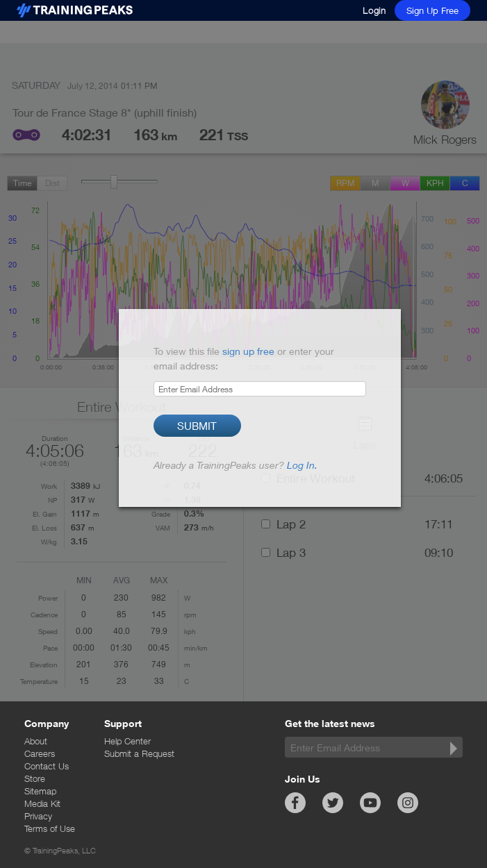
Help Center (127, 741)
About (36, 741)
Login (374, 10)
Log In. (302, 465)
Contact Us (47, 766)
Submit (197, 426)
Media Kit (42, 803)
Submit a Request (139, 753)
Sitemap (40, 791)
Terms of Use (50, 828)
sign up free (248, 351)
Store (35, 778)
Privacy (38, 816)
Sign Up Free (432, 10)
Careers (40, 753)
